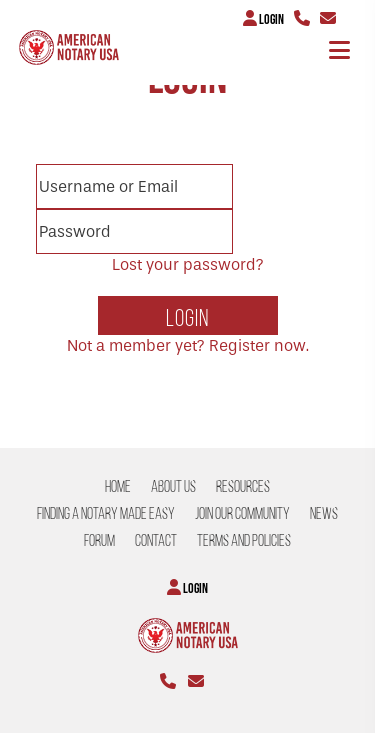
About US (173, 486)
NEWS (324, 513)
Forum (99, 540)
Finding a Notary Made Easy (106, 513)
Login (263, 18)
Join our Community (242, 513)
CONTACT (156, 540)
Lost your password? (188, 264)
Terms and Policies (244, 540)
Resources (243, 486)
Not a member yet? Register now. (188, 345)
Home (118, 486)
